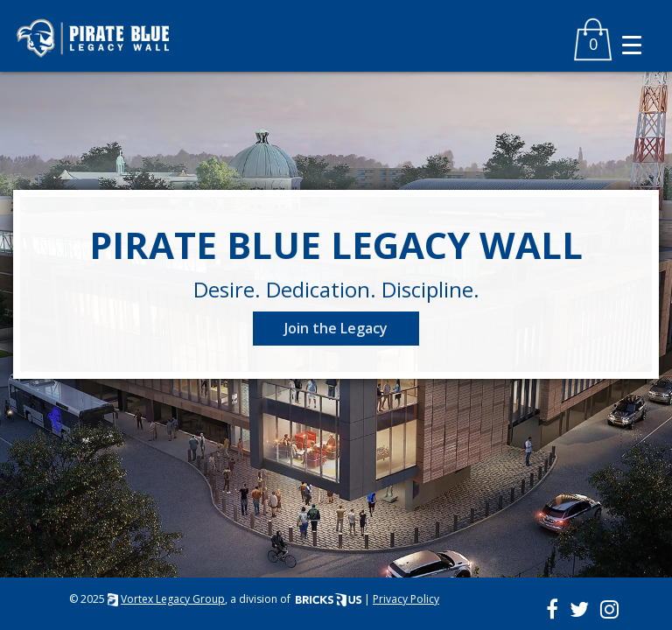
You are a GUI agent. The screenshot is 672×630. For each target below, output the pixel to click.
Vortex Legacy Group (173, 599)
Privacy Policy (406, 599)
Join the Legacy (336, 328)
